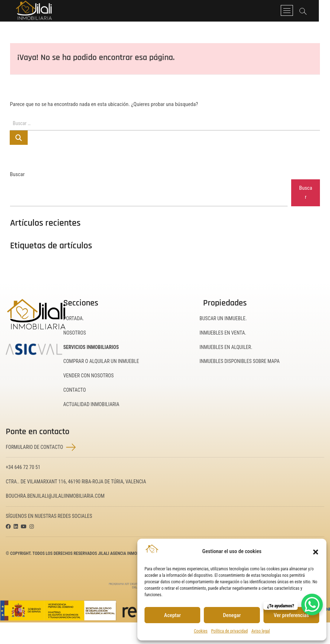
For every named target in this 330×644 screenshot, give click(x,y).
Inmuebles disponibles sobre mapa (240, 361)
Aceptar (172, 615)
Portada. (74, 318)
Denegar (232, 615)
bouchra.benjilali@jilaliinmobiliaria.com (55, 496)
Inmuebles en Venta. (223, 333)
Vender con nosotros (88, 376)
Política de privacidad (229, 631)
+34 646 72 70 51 (23, 467)
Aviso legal (261, 631)
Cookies (201, 631)
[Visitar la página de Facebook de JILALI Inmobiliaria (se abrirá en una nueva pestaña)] (8, 527)
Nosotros (75, 333)
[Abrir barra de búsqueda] (313, 11)
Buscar (17, 174)
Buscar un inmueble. (223, 318)
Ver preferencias (291, 615)
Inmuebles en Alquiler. (226, 347)
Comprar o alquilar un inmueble (101, 361)
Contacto (75, 390)
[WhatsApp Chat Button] (312, 604)
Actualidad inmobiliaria (91, 404)
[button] (316, 551)
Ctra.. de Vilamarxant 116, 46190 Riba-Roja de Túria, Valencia (76, 482)
